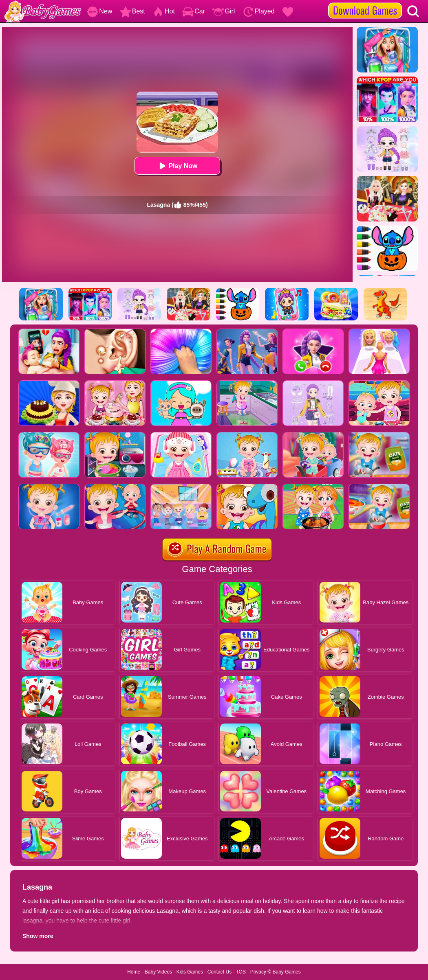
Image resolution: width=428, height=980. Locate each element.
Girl (224, 11)
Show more (38, 936)
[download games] (365, 3)
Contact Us (220, 972)
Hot (164, 11)
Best (132, 11)
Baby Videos (158, 972)
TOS (241, 972)
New (99, 11)
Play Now (177, 166)
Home (134, 972)
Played (259, 11)
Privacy (258, 972)
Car (194, 11)
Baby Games (286, 972)
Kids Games (190, 972)
